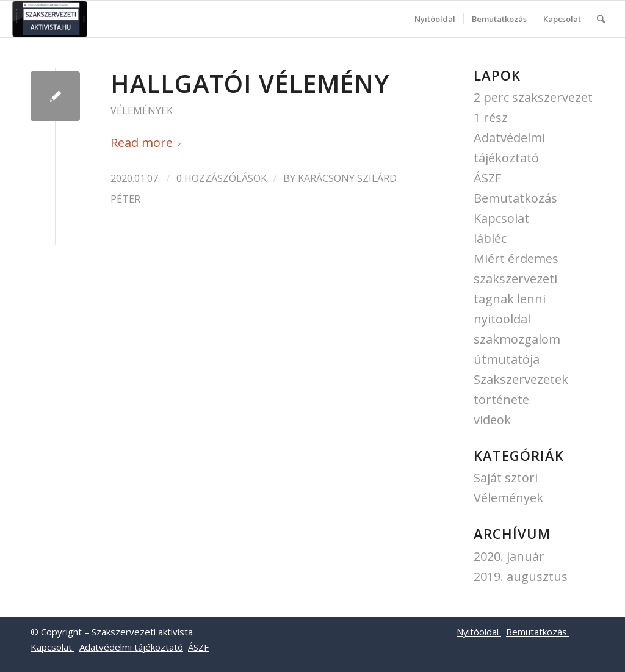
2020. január (509, 556)
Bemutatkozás (515, 198)
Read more (148, 143)
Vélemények (142, 110)
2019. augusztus (521, 576)
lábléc (490, 238)
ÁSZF (487, 178)
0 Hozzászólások (222, 178)
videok (492, 420)
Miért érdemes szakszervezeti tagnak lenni (516, 279)
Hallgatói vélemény (250, 83)
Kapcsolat (501, 218)
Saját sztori (506, 478)
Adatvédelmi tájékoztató (131, 647)
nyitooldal (502, 319)
